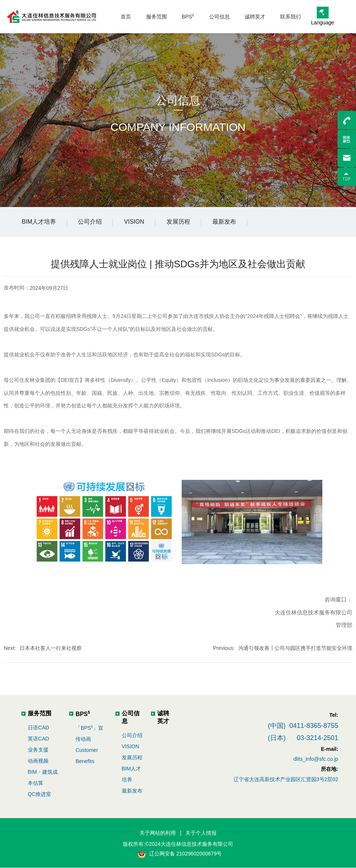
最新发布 (224, 222)
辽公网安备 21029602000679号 (186, 854)
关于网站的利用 (158, 833)
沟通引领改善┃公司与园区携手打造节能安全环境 (295, 648)
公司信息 (178, 100)
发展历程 (178, 222)
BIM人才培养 (39, 222)
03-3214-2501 (318, 738)
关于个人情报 (201, 833)
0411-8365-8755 (314, 726)
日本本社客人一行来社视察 (51, 648)
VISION (134, 222)
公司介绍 (90, 222)
